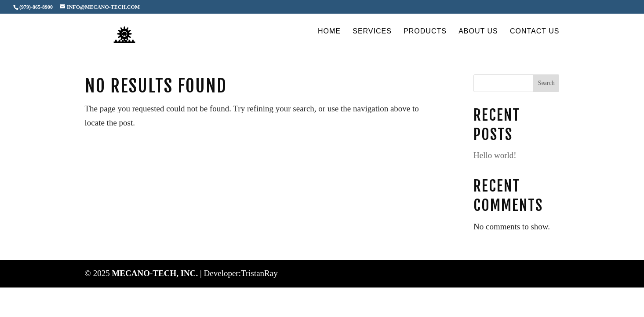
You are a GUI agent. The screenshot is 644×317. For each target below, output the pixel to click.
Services (372, 31)
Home (329, 31)
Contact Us (535, 31)
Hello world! (495, 155)
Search (546, 83)
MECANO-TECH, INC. (156, 273)
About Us (478, 31)
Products (425, 31)
